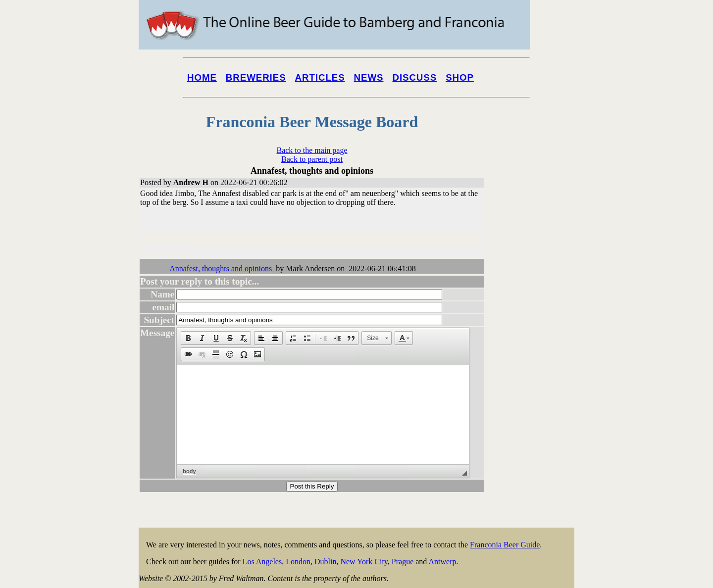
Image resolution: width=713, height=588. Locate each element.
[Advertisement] (535, 377)
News (369, 77)
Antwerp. (443, 562)
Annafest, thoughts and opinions (222, 269)
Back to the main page (312, 150)
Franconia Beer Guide (505, 545)
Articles (320, 77)
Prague (403, 562)
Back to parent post (312, 159)
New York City (364, 562)
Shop (460, 77)
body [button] (189, 471)
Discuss (414, 77)
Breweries (256, 77)
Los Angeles (262, 562)
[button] (188, 338)
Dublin (325, 562)
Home (202, 77)
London (298, 562)
